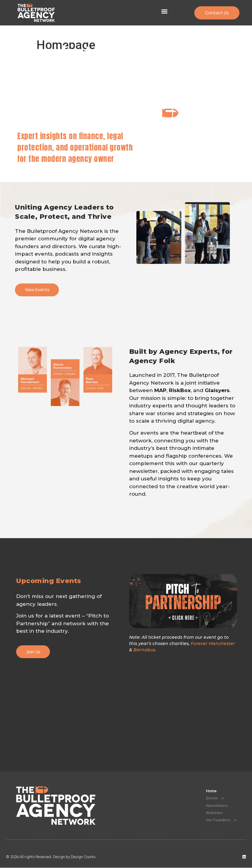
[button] (164, 12)
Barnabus (144, 650)
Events (213, 799)
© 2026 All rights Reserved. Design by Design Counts (51, 857)
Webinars (212, 813)
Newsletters (214, 806)
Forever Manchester (213, 644)
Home (209, 792)
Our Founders (219, 820)
